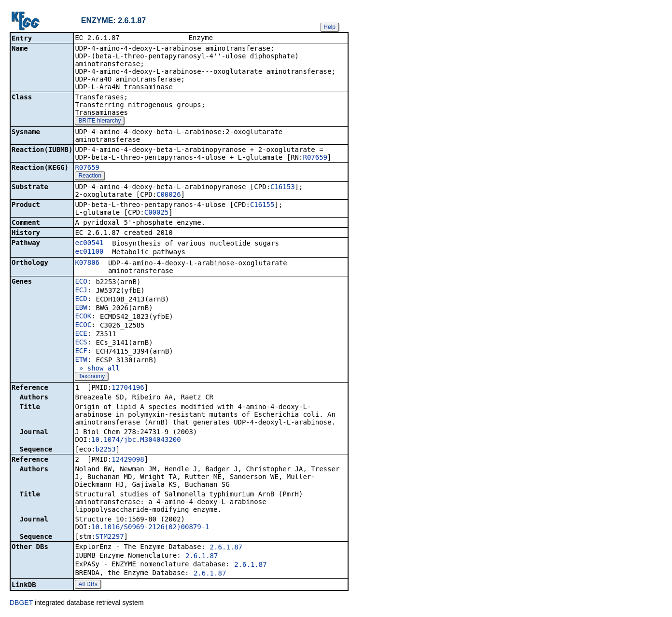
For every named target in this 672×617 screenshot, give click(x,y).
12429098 (128, 460)
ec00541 (89, 244)
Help (329, 27)
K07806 (87, 263)
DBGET (21, 603)
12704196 (128, 388)
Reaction (90, 177)
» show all (97, 369)
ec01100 (89, 252)
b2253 (106, 450)
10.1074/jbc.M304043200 (136, 440)
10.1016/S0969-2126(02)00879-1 (150, 528)
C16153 (283, 188)
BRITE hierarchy (99, 122)
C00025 (157, 213)
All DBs (88, 585)
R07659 (315, 158)
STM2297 (110, 537)
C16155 (262, 206)
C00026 (169, 195)
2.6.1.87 (226, 548)
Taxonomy (91, 377)
